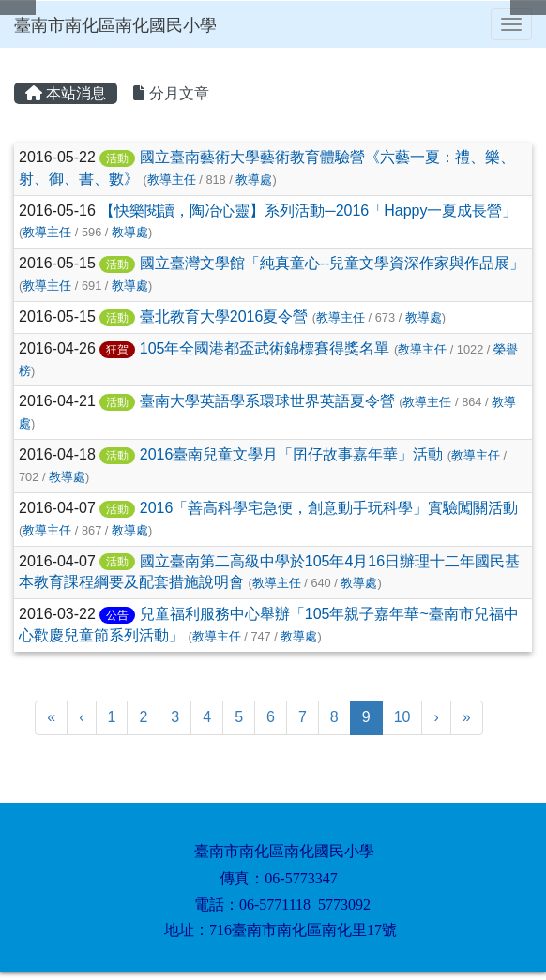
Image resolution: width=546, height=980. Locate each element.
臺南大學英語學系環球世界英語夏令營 (267, 401)
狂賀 (117, 350)
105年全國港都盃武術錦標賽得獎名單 (265, 348)
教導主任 (172, 180)
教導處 (254, 180)
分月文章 (171, 93)
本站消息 (66, 93)
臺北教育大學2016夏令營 (224, 317)
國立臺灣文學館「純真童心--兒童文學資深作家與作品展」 (333, 263)
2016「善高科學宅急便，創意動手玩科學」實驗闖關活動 (329, 508)
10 (402, 717)
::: (18, 54)
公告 (117, 615)
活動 (117, 158)
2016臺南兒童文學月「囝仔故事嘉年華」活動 (292, 454)
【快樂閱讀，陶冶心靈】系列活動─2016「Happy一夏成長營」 (308, 211)
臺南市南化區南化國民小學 (115, 25)
